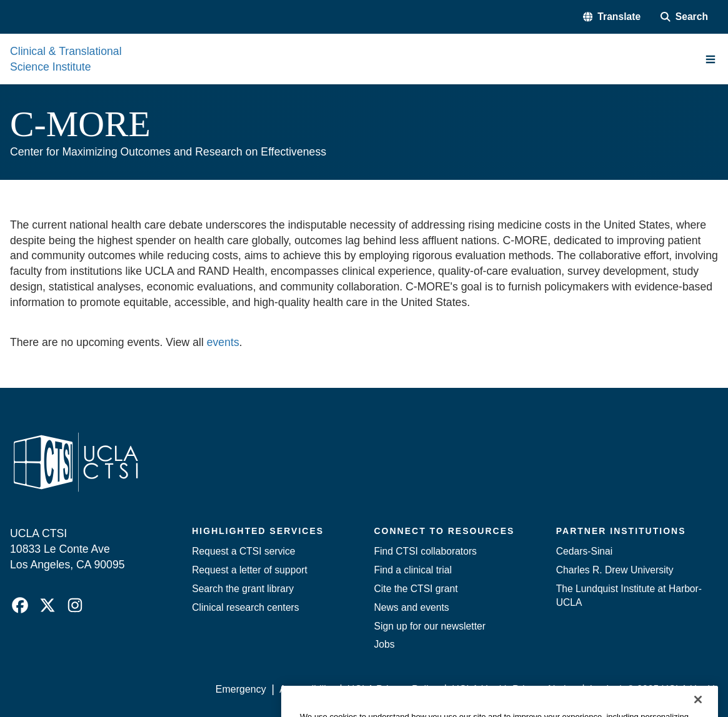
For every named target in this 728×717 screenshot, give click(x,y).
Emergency (241, 689)
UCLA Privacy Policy (393, 689)
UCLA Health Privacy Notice (514, 689)
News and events (412, 607)
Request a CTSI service (243, 551)
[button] (612, 17)
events (223, 342)
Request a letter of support (250, 570)
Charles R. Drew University (615, 570)
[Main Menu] (711, 59)
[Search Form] (684, 17)
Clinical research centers (245, 607)
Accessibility (307, 689)
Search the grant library (243, 589)
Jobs (385, 644)
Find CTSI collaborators (426, 551)
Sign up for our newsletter (430, 626)
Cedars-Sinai (585, 551)
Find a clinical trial (413, 570)
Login (602, 689)
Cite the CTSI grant (416, 589)
